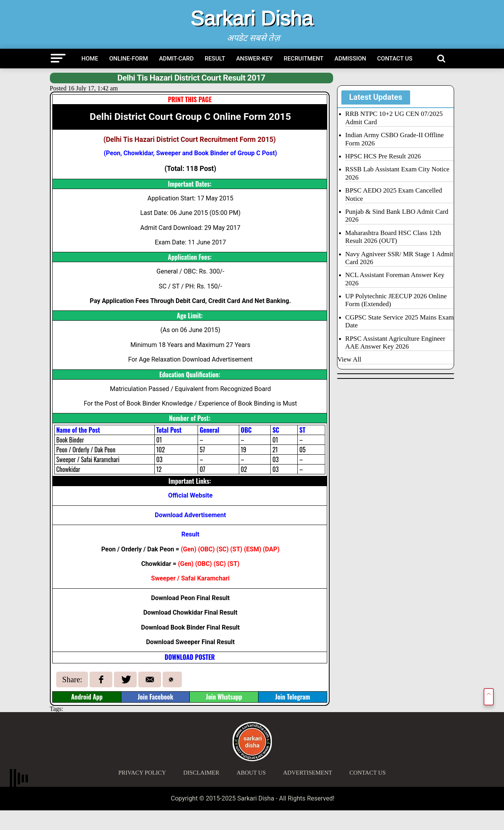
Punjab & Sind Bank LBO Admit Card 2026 (397, 216)
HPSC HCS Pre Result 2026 (383, 156)
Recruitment (303, 59)
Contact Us (395, 59)
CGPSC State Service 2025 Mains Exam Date (400, 321)
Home (90, 59)
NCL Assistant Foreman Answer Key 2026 (395, 279)
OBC (207, 549)
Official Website (190, 495)
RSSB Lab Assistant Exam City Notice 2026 (397, 173)
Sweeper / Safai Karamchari (191, 578)
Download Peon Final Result (190, 598)
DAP (271, 549)
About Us (251, 773)
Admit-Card (176, 59)
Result (215, 59)
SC (222, 549)
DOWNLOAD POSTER (190, 657)
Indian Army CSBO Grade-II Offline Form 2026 (395, 139)
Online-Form (129, 59)
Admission (351, 59)
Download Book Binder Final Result (190, 627)
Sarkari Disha (252, 18)
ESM (253, 549)
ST (236, 549)
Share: (72, 679)
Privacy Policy (142, 773)
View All (349, 359)
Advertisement (308, 773)
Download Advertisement (190, 515)
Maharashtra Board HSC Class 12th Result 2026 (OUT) (393, 237)
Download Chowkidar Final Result (191, 612)
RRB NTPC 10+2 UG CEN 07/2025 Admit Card (394, 118)
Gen (189, 549)
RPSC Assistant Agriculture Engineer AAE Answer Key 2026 (395, 342)
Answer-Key (254, 59)
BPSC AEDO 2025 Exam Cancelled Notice (394, 194)
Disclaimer (202, 773)
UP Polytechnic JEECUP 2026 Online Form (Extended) (396, 300)
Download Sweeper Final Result (191, 642)
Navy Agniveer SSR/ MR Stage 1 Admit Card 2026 (399, 258)
